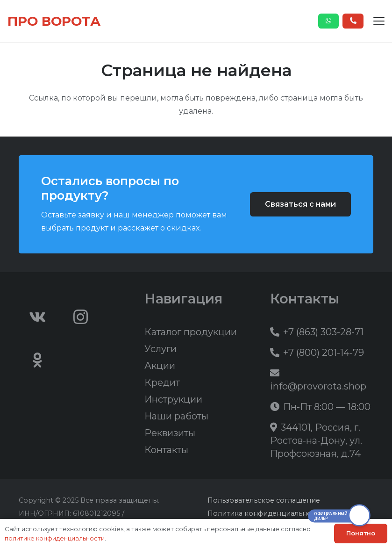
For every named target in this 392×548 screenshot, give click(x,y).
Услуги (160, 349)
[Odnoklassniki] (37, 360)
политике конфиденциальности (55, 538)
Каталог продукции (191, 332)
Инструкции (173, 399)
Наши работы (176, 416)
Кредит (162, 382)
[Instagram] (81, 317)
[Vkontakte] (37, 317)
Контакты (166, 450)
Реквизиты (170, 433)
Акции (160, 366)
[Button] (329, 21)
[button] (379, 21)
